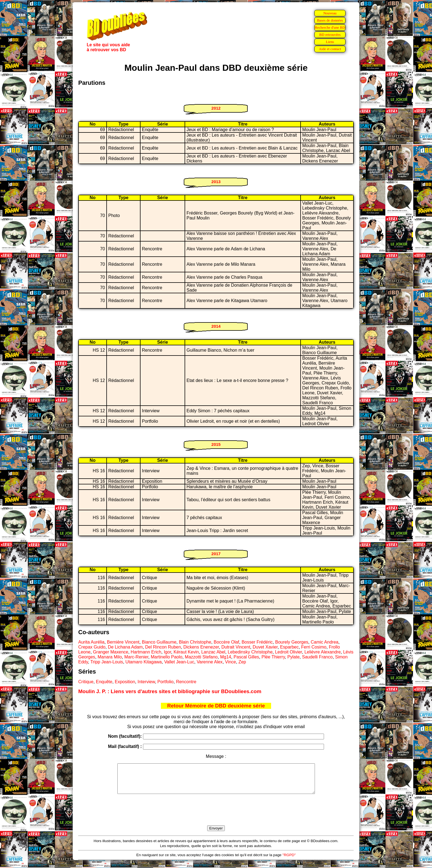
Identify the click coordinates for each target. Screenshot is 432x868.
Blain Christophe (195, 642)
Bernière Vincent (123, 642)
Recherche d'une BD (330, 27)
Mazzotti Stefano (201, 657)
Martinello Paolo (167, 657)
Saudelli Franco (317, 657)
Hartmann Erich (146, 652)
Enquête (104, 682)
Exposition (125, 682)
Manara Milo (110, 657)
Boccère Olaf (226, 642)
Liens (330, 42)
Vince (231, 662)
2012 (216, 108)
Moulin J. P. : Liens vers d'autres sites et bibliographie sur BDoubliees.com (170, 691)
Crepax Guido (92, 647)
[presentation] (216, 816)
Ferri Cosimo (314, 647)
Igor (167, 652)
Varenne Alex (210, 662)
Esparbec (290, 647)
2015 (216, 444)
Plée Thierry (273, 657)
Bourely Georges (292, 642)
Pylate (293, 657)
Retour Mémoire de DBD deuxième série (216, 706)
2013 (216, 182)
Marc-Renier (136, 657)
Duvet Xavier (265, 647)
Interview (146, 682)
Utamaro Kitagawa (144, 662)
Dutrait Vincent (236, 647)
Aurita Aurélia (91, 642)
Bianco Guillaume (159, 642)
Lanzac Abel (213, 652)
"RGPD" (289, 861)
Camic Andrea (325, 642)
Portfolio (165, 682)
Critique (86, 682)
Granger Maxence (110, 652)
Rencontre (186, 682)
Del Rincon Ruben (163, 647)
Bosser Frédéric (257, 642)
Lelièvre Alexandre (323, 652)
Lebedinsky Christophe (250, 652)
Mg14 (226, 657)
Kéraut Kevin (186, 652)
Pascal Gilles (246, 657)
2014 (216, 326)
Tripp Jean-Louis (107, 662)
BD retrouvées (330, 35)
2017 (216, 554)
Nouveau (330, 13)
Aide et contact (330, 49)
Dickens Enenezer (201, 647)
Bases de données (330, 20)
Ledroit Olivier (288, 652)
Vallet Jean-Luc (179, 662)
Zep (242, 662)
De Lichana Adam (125, 647)
